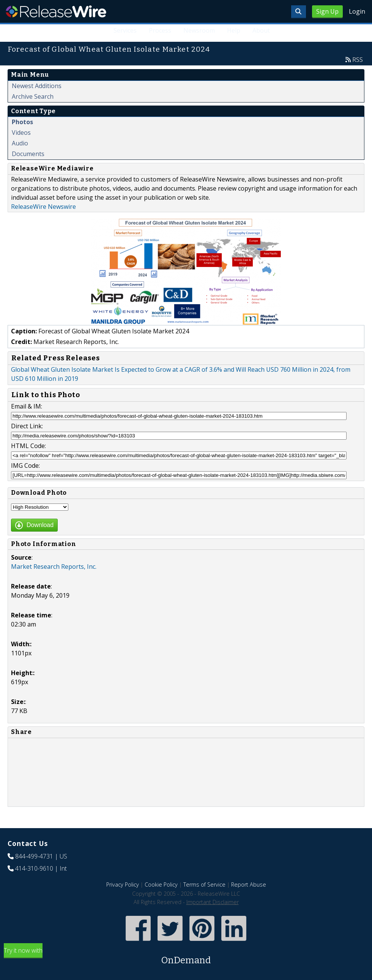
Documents (28, 154)
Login (357, 11)
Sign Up (327, 11)
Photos (22, 122)
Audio (20, 143)
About (261, 30)
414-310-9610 (34, 868)
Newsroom (199, 30)
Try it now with (186, 957)
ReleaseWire (56, 11)
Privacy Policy (123, 885)
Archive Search (33, 96)
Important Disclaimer (213, 902)
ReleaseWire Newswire (43, 207)
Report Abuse (249, 885)
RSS (358, 60)
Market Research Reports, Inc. (54, 567)
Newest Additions (37, 86)
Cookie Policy (161, 885)
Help (234, 30)
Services (125, 30)
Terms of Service (204, 885)
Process (160, 30)
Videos (21, 133)
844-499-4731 (34, 856)
